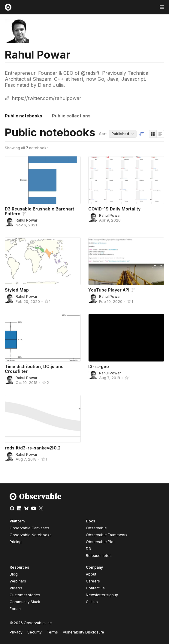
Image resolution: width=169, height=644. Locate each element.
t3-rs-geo (99, 366)
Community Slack (25, 602)
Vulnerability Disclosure (83, 632)
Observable (96, 528)
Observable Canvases (29, 528)
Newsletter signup (102, 595)
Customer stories (25, 595)
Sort (103, 134)
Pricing (16, 542)
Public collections (71, 116)
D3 (88, 549)
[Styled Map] (43, 261)
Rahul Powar (27, 220)
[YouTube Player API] (126, 261)
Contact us (95, 588)
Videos (16, 588)
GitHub (92, 602)
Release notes (99, 556)
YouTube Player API (109, 290)
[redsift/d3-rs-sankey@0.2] (43, 419)
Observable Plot (100, 542)
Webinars (18, 581)
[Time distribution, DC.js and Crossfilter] (43, 338)
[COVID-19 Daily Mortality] (126, 180)
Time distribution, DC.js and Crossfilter (34, 369)
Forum (15, 609)
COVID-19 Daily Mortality (114, 209)
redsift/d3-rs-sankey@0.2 (33, 448)
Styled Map (17, 290)
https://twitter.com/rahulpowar (47, 98)
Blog (14, 574)
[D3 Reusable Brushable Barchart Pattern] (43, 180)
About (91, 574)
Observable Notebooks (31, 535)
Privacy (16, 632)
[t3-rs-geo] (126, 338)
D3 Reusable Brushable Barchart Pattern (39, 211)
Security (35, 632)
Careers (93, 581)
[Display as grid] (153, 134)
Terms (52, 632)
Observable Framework (107, 535)
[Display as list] (160, 134)
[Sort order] (141, 134)
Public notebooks (24, 116)
